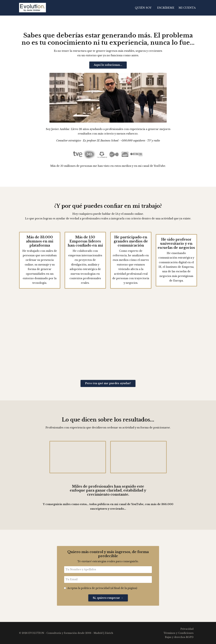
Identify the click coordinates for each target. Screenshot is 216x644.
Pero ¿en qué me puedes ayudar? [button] (108, 383)
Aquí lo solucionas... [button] (108, 65)
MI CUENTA (187, 8)
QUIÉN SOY (143, 8)
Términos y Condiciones (179, 633)
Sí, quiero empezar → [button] (108, 598)
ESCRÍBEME (166, 8)
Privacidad (187, 629)
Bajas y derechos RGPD (179, 637)
